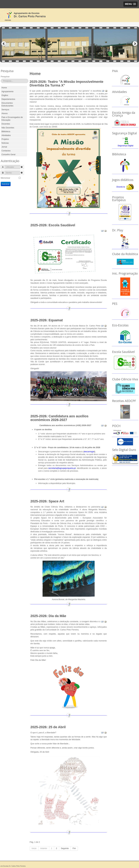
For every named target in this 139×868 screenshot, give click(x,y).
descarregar (89, 452)
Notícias (5, 143)
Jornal (4, 147)
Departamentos (8, 99)
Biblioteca (6, 131)
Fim (74, 848)
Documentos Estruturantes (7, 104)
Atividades (6, 135)
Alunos (5, 113)
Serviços (5, 110)
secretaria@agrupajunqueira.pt (62, 468)
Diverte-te (121, 187)
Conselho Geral (8, 154)
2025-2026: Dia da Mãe (48, 616)
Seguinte (65, 848)
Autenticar (6, 184)
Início (34, 848)
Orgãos (5, 95)
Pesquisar (5, 77)
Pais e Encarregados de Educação (12, 119)
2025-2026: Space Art (47, 501)
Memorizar (5, 178)
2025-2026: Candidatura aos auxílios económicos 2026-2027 (59, 418)
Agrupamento (8, 91)
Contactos (6, 151)
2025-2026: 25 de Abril (48, 727)
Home (4, 88)
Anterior (44, 848)
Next (135, 44)
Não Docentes (8, 128)
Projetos (5, 139)
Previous (4, 44)
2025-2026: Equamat (47, 320)
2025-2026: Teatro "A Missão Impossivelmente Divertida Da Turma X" (67, 83)
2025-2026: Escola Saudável (53, 225)
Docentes (6, 124)
